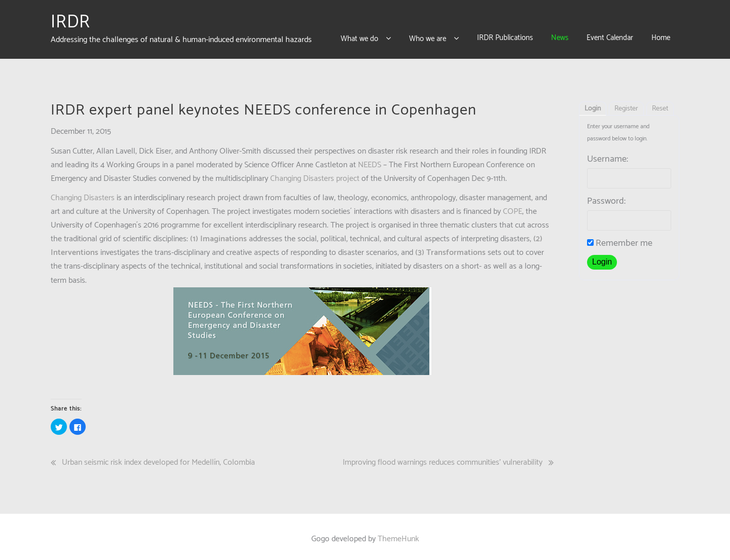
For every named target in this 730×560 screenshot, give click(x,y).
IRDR (70, 20)
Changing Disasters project (314, 174)
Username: (608, 155)
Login (593, 104)
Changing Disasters (83, 193)
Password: (606, 197)
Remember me (620, 239)
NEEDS (370, 160)
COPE (513, 207)
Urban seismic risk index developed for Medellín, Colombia (158, 457)
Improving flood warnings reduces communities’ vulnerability (443, 457)
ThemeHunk (398, 534)
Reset (660, 104)
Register (626, 104)
